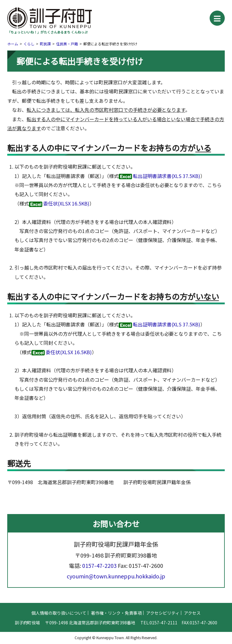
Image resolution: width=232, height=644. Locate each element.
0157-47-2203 (99, 580)
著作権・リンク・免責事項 (116, 627)
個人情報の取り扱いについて (59, 627)
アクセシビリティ (163, 627)
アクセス (192, 627)
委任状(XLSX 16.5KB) (66, 203)
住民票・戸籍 (67, 44)
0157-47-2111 (163, 637)
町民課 (45, 44)
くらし (29, 44)
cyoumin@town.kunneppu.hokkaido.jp (116, 590)
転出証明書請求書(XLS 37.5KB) (167, 176)
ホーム (13, 44)
